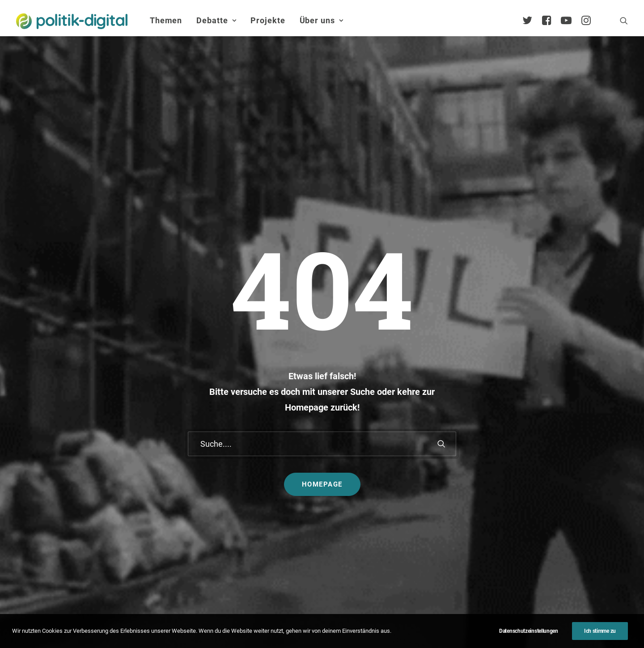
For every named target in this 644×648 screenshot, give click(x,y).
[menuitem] (166, 21)
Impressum (282, 623)
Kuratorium (560, 498)
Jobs (376, 623)
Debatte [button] (216, 20)
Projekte (268, 20)
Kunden (444, 491)
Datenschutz (334, 623)
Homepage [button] (322, 321)
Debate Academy (255, 439)
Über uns (322, 20)
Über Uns (552, 412)
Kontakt (238, 623)
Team (551, 469)
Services (555, 455)
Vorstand (556, 511)
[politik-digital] (72, 21)
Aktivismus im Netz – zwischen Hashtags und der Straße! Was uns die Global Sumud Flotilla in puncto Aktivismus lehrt (371, 482)
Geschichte (559, 540)
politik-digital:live (255, 453)
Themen (166, 20)
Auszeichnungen (568, 554)
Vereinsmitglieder (569, 483)
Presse (409, 623)
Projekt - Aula (453, 477)
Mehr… (342, 517)
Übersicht (557, 441)
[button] (624, 21)
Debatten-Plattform (462, 439)
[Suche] (322, 281)
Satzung (555, 526)
